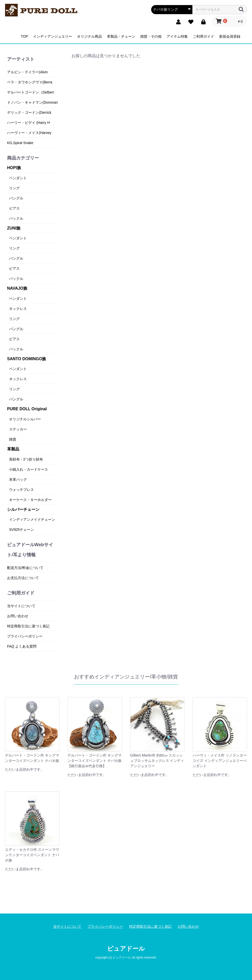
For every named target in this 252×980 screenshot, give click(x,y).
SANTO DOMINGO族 (27, 359)
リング (14, 188)
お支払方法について (23, 578)
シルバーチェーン (23, 509)
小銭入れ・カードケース (29, 469)
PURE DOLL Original (27, 409)
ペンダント (18, 178)
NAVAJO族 (17, 288)
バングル (16, 198)
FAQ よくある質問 (22, 646)
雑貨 (13, 439)
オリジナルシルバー (25, 419)
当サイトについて (21, 606)
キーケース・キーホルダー (30, 500)
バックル (16, 218)
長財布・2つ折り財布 (26, 459)
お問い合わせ (18, 616)
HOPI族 (14, 168)
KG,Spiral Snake (20, 143)
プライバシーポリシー (25, 636)
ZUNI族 (14, 228)
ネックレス (18, 309)
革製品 (13, 449)
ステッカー (18, 429)
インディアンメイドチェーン (32, 519)
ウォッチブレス (21, 490)
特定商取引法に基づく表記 (28, 626)
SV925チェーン (21, 530)
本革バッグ (18, 480)
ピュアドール (126, 949)
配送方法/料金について (25, 568)
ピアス (14, 208)
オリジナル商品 (89, 36)
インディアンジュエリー (53, 36)
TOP (24, 36)
